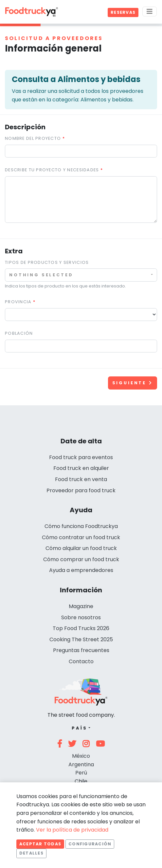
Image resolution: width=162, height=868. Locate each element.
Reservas (123, 12)
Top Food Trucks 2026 (81, 628)
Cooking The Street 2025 (81, 639)
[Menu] (150, 11)
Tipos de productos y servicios (47, 262)
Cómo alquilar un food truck (81, 548)
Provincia (18, 302)
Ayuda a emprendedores (81, 570)
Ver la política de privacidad (72, 830)
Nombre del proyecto (33, 138)
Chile (81, 781)
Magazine (81, 606)
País (79, 728)
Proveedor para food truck (81, 490)
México (81, 756)
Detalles (31, 853)
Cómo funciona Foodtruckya (81, 526)
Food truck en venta (81, 479)
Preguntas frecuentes (81, 650)
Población (19, 333)
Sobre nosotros (81, 617)
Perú (81, 773)
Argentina (81, 764)
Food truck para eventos (81, 457)
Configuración (90, 844)
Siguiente (133, 383)
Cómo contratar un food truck (81, 537)
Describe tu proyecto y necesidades (52, 170)
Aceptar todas (40, 844)
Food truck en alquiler (81, 468)
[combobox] (81, 275)
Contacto (81, 661)
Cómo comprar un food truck (81, 559)
